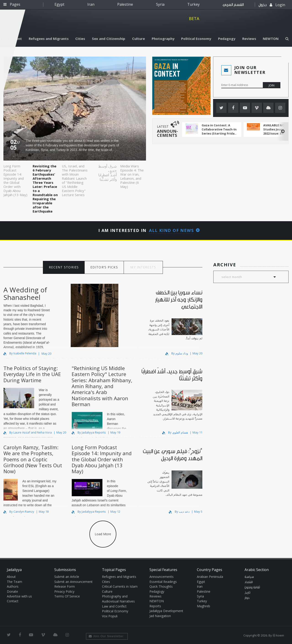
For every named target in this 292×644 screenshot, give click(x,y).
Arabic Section (257, 570)
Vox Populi (110, 616)
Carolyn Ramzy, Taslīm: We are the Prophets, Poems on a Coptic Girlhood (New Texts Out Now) (33, 459)
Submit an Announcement (73, 582)
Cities (80, 39)
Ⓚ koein (278, 635)
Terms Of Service (67, 596)
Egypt (59, 4)
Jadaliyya (146, 22)
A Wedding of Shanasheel (25, 293)
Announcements (162, 577)
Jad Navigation (160, 616)
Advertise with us (19, 596)
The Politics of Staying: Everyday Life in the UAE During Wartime (32, 374)
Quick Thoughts (161, 586)
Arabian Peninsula (210, 577)
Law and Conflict (114, 606)
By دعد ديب (180, 512)
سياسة (249, 577)
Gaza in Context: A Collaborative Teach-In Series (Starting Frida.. (219, 129)
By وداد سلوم (177, 353)
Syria (160, 4)
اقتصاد (249, 582)
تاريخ (248, 593)
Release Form (65, 586)
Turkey (193, 4)
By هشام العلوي (175, 432)
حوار (247, 598)
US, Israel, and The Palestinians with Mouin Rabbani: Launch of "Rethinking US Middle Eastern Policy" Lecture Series (75, 180)
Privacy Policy (64, 591)
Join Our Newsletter (106, 636)
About (11, 577)
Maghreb (203, 606)
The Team (14, 582)
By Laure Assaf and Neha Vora (28, 432)
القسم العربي (233, 5)
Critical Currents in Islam (120, 586)
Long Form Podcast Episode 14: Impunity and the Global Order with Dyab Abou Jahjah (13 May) (15, 180)
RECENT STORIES (64, 267)
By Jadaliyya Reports (89, 432)
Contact (13, 601)
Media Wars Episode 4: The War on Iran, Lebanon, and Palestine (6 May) (132, 176)
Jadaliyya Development (166, 611)
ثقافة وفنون (252, 587)
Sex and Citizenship (109, 39)
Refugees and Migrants (49, 39)
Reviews (249, 39)
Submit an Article (67, 577)
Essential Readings (163, 582)
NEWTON (271, 39)
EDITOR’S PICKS (104, 267)
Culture (138, 39)
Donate (12, 591)
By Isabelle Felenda (20, 353)
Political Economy (196, 39)
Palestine (125, 4)
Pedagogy (227, 39)
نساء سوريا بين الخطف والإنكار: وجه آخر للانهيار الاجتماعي (179, 300)
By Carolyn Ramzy (19, 512)
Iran (91, 4)
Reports (155, 606)
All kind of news (171, 230)
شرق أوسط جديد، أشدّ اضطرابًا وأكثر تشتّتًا (108, 173)
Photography (163, 39)
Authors (13, 586)
